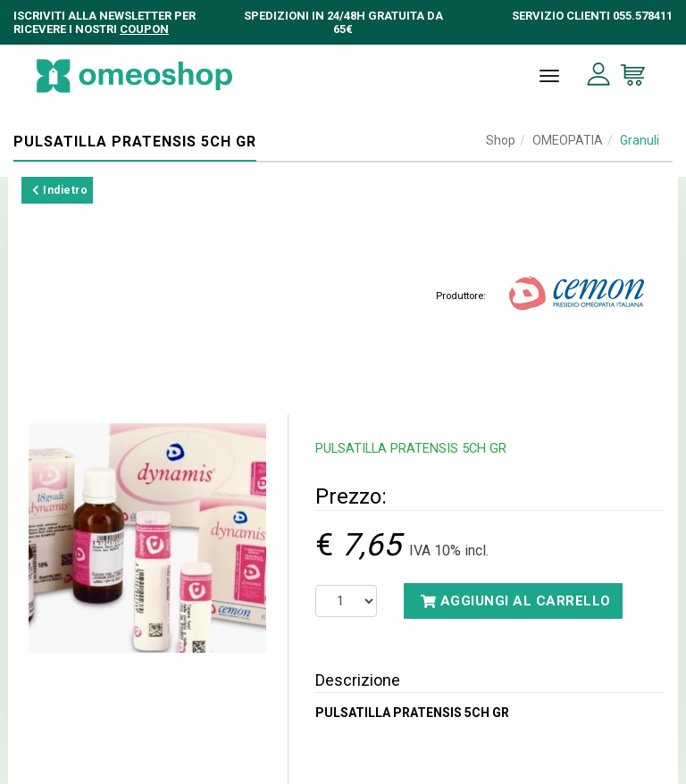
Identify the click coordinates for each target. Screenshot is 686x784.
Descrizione (358, 680)
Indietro (60, 190)
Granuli (640, 140)
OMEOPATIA (568, 140)
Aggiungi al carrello (516, 601)
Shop (501, 140)
